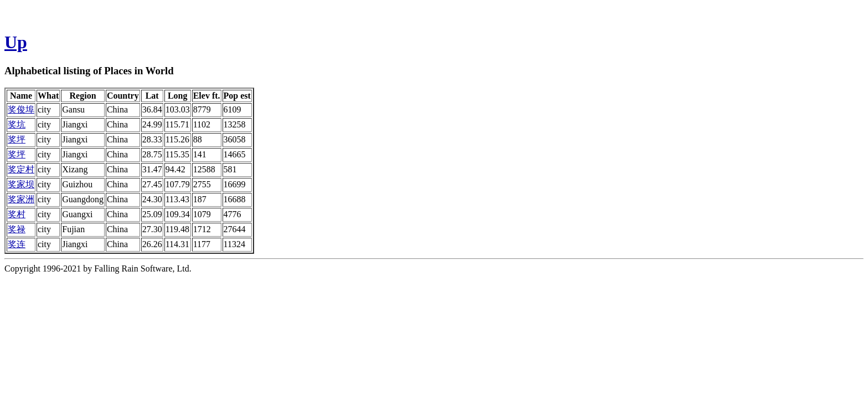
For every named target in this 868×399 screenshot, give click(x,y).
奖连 (17, 244)
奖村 (17, 214)
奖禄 (17, 229)
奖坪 (17, 139)
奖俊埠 (21, 109)
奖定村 (21, 169)
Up (16, 42)
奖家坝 (21, 184)
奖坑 (17, 124)
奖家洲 (21, 199)
